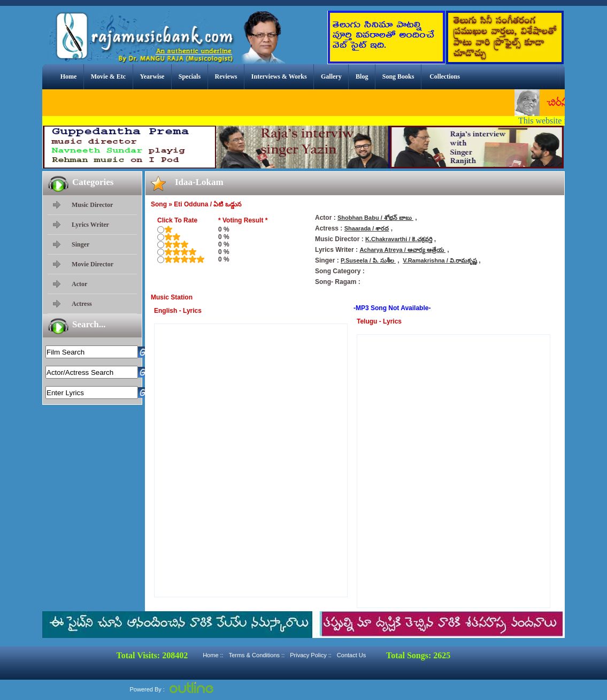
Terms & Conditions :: (257, 655)
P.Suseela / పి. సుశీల (368, 260)
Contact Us (351, 655)
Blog (362, 76)
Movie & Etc (108, 76)
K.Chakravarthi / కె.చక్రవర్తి (399, 239)
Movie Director (93, 264)
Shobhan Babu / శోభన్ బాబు (375, 218)
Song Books (398, 76)
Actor (79, 284)
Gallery (331, 76)
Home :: (213, 655)
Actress (82, 304)
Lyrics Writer (90, 225)
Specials (190, 76)
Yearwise (152, 76)
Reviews (226, 76)
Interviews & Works (279, 76)
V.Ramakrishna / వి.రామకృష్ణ (440, 260)
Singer (80, 244)
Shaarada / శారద (367, 228)
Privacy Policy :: (311, 655)
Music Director (92, 205)
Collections (445, 76)
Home (69, 76)
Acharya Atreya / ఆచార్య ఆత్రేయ (402, 250)
